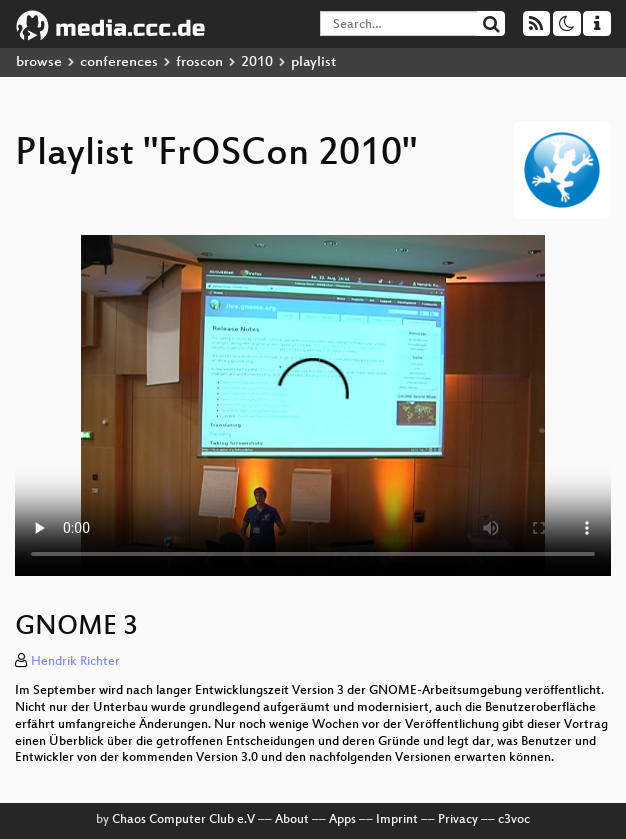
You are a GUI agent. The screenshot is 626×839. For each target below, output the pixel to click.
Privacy (458, 820)
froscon (199, 62)
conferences (119, 62)
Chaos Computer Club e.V (183, 820)
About (292, 820)
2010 (257, 62)
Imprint (397, 820)
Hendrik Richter (75, 662)
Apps (342, 820)
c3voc (514, 820)
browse (39, 62)
